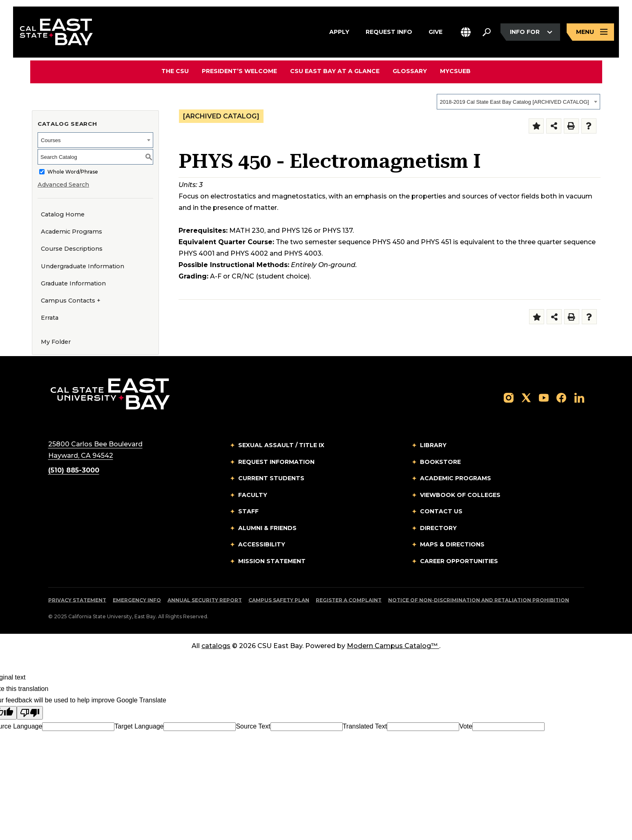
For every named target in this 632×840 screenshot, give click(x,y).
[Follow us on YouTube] (544, 397)
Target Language (139, 726)
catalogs (216, 646)
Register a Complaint (349, 600)
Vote (466, 726)
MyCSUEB (455, 71)
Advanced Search (63, 185)
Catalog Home (63, 214)
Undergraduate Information (83, 266)
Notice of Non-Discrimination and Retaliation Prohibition (479, 600)
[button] (466, 32)
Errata (50, 318)
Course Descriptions (72, 249)
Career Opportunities (459, 561)
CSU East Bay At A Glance (335, 71)
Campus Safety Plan (279, 600)
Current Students (271, 478)
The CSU (175, 71)
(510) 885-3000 (74, 470)
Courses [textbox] (51, 140)
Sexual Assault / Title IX (281, 445)
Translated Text (365, 726)
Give (435, 31)
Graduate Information (73, 283)
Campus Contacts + (71, 301)
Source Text (253, 726)
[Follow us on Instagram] (509, 397)
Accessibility (262, 544)
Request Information (276, 462)
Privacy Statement (77, 600)
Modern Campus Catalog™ (393, 646)
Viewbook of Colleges (460, 495)
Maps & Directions (452, 544)
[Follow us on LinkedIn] (579, 397)
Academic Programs (71, 232)
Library (433, 445)
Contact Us (441, 511)
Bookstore (440, 462)
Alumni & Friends (267, 528)
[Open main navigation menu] (590, 32)
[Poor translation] (30, 713)
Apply (339, 31)
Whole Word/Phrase (73, 172)
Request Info (389, 31)
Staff (248, 511)
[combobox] (518, 102)
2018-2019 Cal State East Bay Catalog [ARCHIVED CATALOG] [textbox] (515, 102)
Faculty (253, 495)
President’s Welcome (239, 71)
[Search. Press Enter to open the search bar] (487, 32)
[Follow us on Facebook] (561, 397)
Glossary (410, 71)
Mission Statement (272, 561)
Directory (438, 528)
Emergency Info (137, 600)
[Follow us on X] (526, 397)
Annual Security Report (205, 600)
